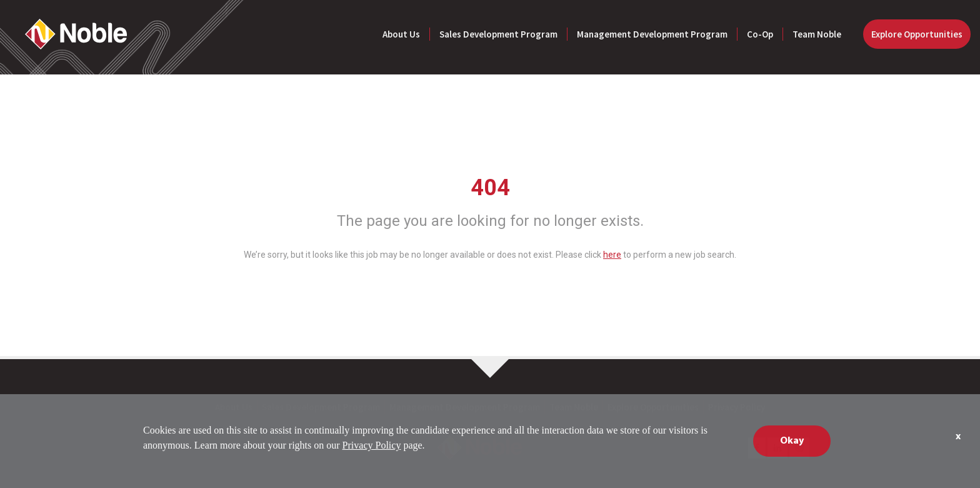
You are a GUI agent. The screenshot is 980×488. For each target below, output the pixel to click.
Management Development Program (652, 34)
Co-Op (760, 34)
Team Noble (817, 34)
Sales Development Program (498, 34)
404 (490, 188)
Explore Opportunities (917, 34)
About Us (401, 34)
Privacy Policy (737, 407)
